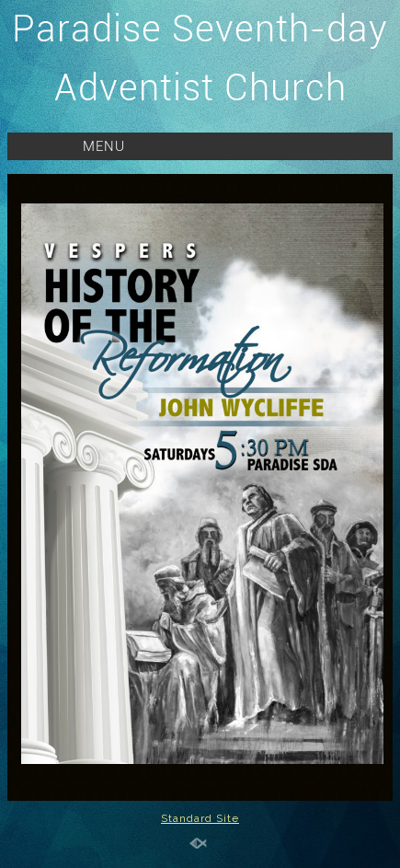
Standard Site (200, 818)
